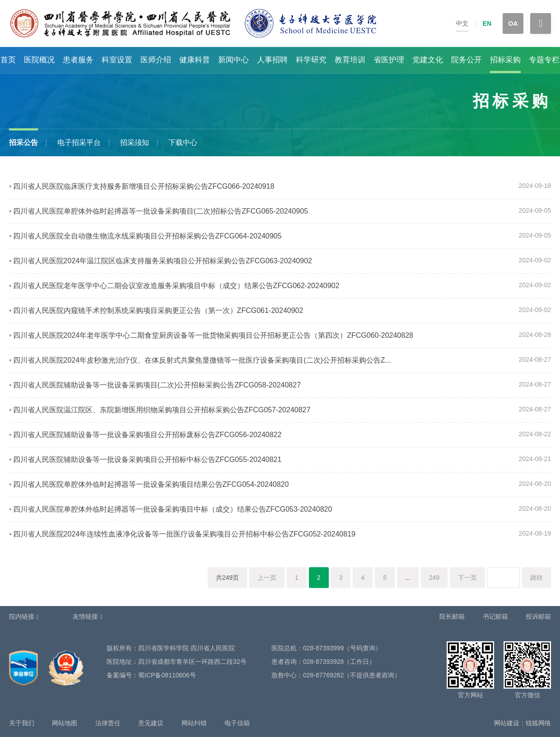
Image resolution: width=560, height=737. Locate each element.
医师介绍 (156, 60)
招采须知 (135, 142)
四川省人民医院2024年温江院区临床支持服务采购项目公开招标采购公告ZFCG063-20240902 (163, 261)
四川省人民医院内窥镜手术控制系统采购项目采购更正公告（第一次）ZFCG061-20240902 (158, 310)
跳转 (537, 578)
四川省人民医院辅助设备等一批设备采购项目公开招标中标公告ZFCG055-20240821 (147, 459)
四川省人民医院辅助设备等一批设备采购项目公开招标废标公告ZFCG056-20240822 (147, 435)
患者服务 (78, 60)
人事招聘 (272, 60)
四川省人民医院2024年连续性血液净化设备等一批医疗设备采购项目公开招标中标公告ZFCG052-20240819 (184, 534)
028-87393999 (323, 648)
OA (513, 23)
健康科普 (195, 60)
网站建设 (507, 723)
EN (487, 23)
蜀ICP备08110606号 (167, 675)
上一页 (267, 578)
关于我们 (22, 723)
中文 (462, 23)
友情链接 (85, 616)
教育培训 (350, 60)
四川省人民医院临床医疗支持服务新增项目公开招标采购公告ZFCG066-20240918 (144, 186)
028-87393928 (323, 662)
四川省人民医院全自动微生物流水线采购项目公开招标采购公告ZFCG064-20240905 (147, 236)
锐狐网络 (538, 723)
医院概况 (39, 60)
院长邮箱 (452, 616)
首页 (8, 60)
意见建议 (151, 723)
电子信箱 (237, 723)
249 (434, 578)
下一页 (467, 578)
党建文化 (428, 60)
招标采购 (505, 60)
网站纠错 (194, 723)
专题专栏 (544, 60)
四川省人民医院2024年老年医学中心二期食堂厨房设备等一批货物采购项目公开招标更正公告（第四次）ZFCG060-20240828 (213, 335)
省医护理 (389, 60)
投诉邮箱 (538, 616)
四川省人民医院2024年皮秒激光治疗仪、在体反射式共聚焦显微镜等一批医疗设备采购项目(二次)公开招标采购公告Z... (202, 360)
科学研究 (311, 60)
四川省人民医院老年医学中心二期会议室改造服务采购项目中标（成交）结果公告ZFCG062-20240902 (176, 286)
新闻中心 (233, 60)
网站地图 (65, 723)
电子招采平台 (79, 142)
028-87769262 (323, 675)
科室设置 (117, 60)
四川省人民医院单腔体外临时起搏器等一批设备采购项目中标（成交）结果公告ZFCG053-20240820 (173, 509)
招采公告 (23, 142)
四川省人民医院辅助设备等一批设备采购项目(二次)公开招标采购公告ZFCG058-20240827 (157, 385)
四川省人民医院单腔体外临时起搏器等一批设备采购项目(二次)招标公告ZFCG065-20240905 (161, 211)
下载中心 (183, 142)
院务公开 (467, 60)
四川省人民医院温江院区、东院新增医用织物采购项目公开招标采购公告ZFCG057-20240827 (162, 410)
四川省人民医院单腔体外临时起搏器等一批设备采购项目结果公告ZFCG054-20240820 (151, 484)
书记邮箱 (495, 616)
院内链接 (22, 616)
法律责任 (108, 723)
